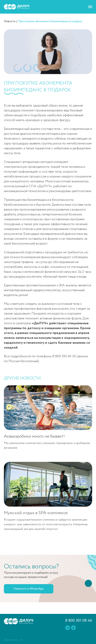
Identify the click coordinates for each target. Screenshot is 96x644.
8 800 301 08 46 (79, 621)
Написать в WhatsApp (29, 589)
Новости (10, 21)
